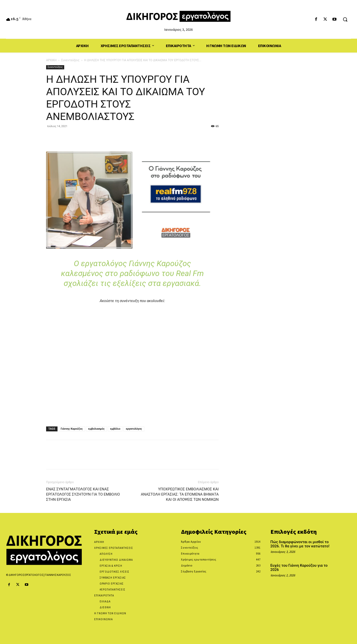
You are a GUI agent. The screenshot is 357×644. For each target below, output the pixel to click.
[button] (345, 19)
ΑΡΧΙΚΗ (51, 60)
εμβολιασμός (96, 429)
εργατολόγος (134, 429)
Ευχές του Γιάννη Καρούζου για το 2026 (299, 568)
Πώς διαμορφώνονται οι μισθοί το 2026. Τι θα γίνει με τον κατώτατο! (300, 544)
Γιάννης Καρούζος (72, 429)
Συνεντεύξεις (70, 60)
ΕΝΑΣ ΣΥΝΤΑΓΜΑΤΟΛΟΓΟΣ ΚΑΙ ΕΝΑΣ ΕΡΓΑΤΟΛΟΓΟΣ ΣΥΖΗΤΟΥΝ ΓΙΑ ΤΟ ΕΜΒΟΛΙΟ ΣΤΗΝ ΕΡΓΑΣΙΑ (83, 494)
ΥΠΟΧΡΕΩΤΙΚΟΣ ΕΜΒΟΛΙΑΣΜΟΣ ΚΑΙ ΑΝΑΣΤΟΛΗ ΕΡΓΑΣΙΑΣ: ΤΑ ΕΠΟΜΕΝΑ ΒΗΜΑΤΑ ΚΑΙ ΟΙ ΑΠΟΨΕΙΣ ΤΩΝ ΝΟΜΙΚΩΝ (180, 494)
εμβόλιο (115, 429)
